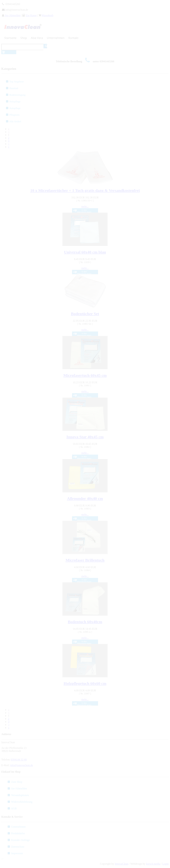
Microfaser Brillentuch (85, 560)
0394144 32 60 (19, 760)
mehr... (85, 206)
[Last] (9, 147)
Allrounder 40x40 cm (85, 498)
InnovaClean (122, 864)
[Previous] (9, 132)
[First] (9, 129)
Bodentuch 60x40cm (85, 622)
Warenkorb (48, 15)
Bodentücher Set (85, 314)
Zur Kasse (31, 15)
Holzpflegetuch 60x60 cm (85, 683)
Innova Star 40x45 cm (85, 437)
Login (166, 864)
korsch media (153, 864)
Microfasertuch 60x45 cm (85, 375)
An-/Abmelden (13, 15)
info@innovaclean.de (22, 765)
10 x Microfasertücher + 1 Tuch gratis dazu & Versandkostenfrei (85, 190)
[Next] (9, 144)
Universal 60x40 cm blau (85, 252)
